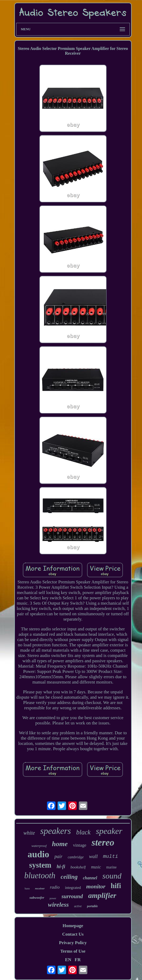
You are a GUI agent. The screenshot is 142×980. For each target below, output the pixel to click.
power (53, 898)
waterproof (39, 846)
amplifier (102, 895)
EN (68, 960)
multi (111, 856)
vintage (80, 845)
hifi (116, 886)
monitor (96, 886)
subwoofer (37, 898)
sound (112, 876)
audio (38, 854)
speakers (56, 831)
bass (27, 888)
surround (72, 896)
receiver (40, 888)
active (78, 906)
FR (78, 960)
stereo (103, 843)
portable (92, 906)
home (60, 844)
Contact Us (73, 934)
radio (55, 887)
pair (58, 856)
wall (93, 856)
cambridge (76, 857)
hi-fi (61, 867)
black (83, 832)
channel (90, 878)
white (29, 833)
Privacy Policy (73, 943)
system (40, 865)
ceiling (69, 877)
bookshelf (78, 867)
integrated (73, 888)
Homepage (73, 926)
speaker (109, 831)
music (96, 867)
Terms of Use (73, 951)
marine (111, 867)
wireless (59, 905)
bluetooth (40, 875)
